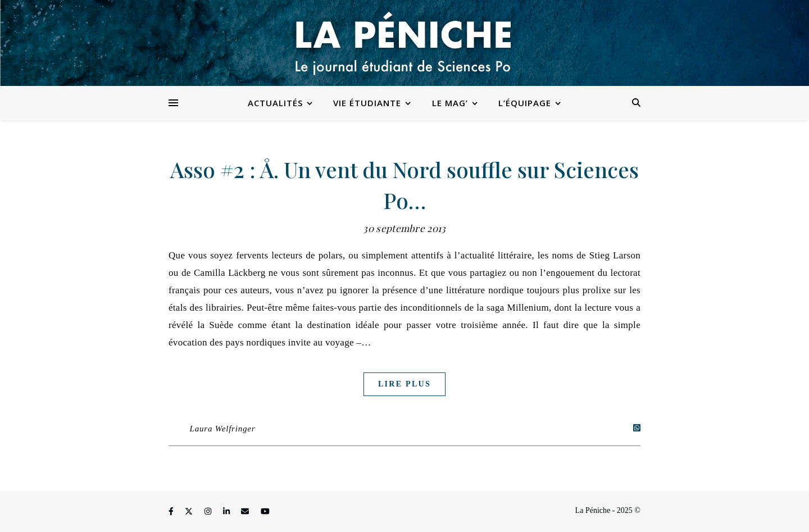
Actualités (275, 103)
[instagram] (209, 512)
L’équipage (525, 103)
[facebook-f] (172, 512)
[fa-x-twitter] (190, 512)
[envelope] (246, 512)
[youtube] (265, 512)
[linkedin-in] (228, 512)
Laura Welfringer (223, 429)
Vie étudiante (367, 103)
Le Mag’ (450, 103)
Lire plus (404, 384)
